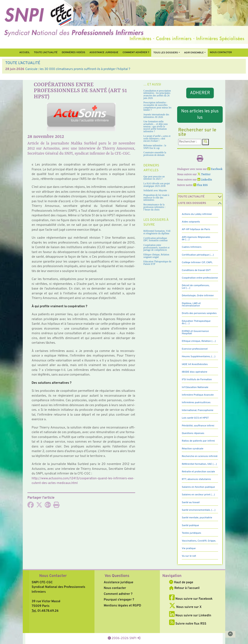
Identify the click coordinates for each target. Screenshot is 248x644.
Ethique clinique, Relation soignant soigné (156, 256)
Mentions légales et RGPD (122, 606)
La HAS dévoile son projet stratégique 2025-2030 (157, 185)
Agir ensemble (194, 53)
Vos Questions (117, 576)
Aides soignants (191, 222)
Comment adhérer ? (118, 594)
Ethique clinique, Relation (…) (199, 341)
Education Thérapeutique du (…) (196, 322)
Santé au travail (191, 503)
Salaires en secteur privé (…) (198, 495)
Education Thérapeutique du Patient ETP (157, 263)
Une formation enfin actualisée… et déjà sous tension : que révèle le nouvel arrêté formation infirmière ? (156, 127)
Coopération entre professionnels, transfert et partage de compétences (156, 248)
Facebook (215, 169)
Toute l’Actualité (46, 53)
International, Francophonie (198, 410)
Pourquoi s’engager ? (119, 600)
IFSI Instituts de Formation (197, 380)
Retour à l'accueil (184, 588)
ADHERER (200, 93)
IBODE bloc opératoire (195, 372)
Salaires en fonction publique (198, 487)
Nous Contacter (53, 576)
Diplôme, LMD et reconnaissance (191, 305)
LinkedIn (205, 180)
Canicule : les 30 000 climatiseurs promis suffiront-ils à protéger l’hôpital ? (78, 69)
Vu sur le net (189, 556)
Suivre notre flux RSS (188, 624)
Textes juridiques (191, 533)
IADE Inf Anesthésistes (195, 364)
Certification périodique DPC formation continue (156, 239)
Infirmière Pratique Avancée (198, 395)
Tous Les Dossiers (166, 53)
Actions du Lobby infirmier (197, 214)
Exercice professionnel (195, 349)
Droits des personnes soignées (199, 313)
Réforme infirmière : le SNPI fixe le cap (155, 147)
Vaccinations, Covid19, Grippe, (199, 541)
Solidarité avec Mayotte (155, 191)
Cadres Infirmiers (192, 247)
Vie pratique (189, 548)
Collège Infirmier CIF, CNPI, (197, 263)
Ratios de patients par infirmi (198, 441)
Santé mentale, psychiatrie (197, 518)
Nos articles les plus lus (200, 115)
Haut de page (181, 583)
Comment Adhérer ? (136, 53)
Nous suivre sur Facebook (191, 599)
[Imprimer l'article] (56, 506)
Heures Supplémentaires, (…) (199, 357)
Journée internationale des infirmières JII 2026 (156, 116)
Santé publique (190, 525)
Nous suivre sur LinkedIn (190, 616)
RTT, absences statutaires (196, 479)
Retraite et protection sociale (198, 472)
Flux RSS (201, 185)
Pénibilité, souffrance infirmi (198, 426)
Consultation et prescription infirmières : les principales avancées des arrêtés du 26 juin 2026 (157, 94)
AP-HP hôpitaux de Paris (196, 229)
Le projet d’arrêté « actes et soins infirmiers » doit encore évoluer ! (157, 139)
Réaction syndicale (193, 449)
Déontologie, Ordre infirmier (198, 296)
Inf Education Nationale (195, 387)
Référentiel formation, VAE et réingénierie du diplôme (157, 232)
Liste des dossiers (192, 203)
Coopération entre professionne (200, 278)
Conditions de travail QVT (196, 270)
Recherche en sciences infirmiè (200, 456)
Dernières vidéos (73, 53)
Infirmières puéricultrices (196, 403)
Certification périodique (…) (198, 255)
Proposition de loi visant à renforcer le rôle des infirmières (156, 198)
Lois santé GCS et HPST (195, 418)
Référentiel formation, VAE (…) (199, 464)
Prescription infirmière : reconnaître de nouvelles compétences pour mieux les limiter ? (157, 106)
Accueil (24, 53)
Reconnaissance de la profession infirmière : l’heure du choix (154, 207)
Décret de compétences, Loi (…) (196, 287)
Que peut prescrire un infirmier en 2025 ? (154, 178)
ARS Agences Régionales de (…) (196, 238)
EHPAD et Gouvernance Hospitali (195, 332)
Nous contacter (221, 53)
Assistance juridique (104, 53)
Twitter (204, 174)
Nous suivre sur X (185, 607)
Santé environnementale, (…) (199, 510)
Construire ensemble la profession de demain (155, 154)
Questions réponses (193, 433)
